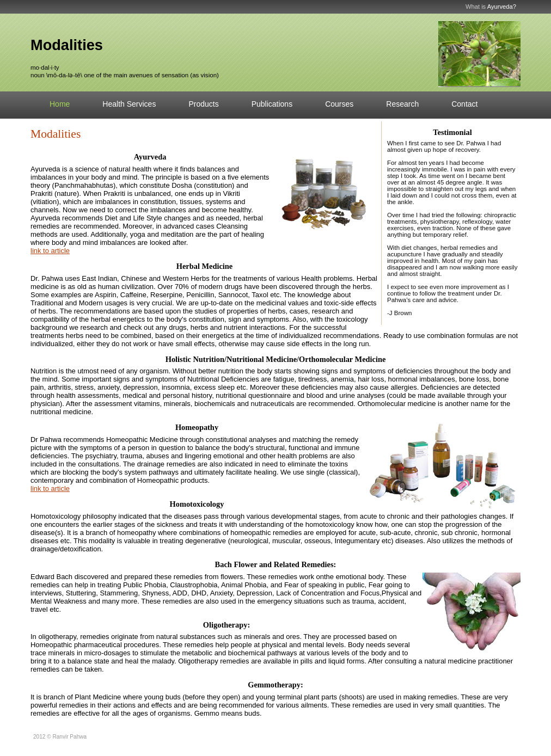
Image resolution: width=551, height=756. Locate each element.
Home (60, 104)
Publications (272, 104)
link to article (50, 251)
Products (203, 104)
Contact (464, 104)
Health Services (129, 104)
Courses (339, 104)
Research (402, 104)
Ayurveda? (502, 7)
